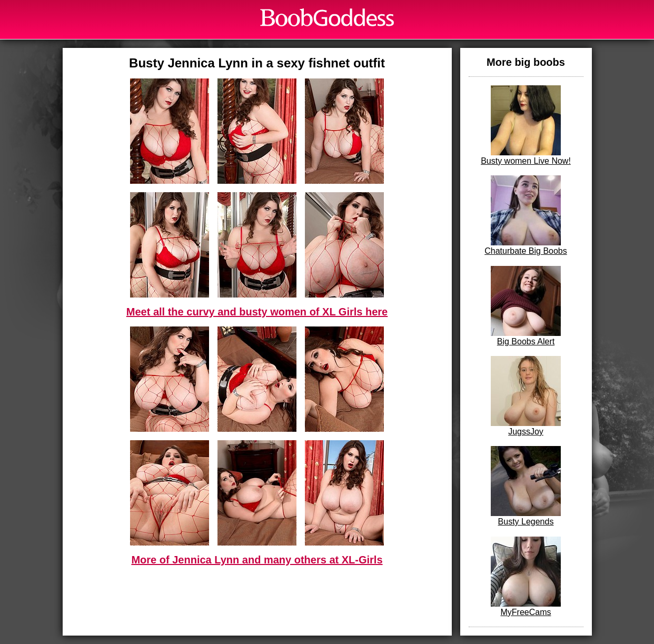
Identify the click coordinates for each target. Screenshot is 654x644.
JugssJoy (526, 396)
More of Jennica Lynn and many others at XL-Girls (257, 560)
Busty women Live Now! (526, 125)
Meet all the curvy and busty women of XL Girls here (257, 312)
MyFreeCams (526, 577)
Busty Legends (526, 486)
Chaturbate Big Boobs (526, 215)
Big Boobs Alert (526, 306)
